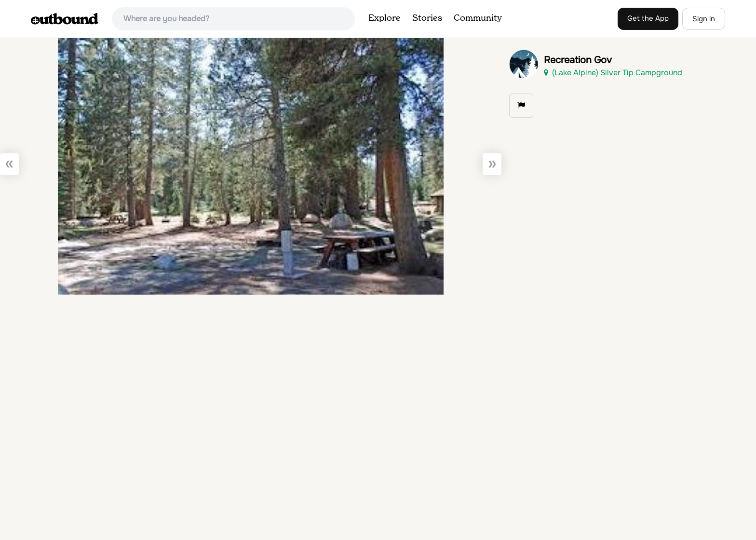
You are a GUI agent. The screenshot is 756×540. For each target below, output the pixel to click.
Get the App (648, 18)
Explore (385, 18)
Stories (427, 18)
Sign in (704, 19)
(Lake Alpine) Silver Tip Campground (613, 73)
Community (478, 18)
